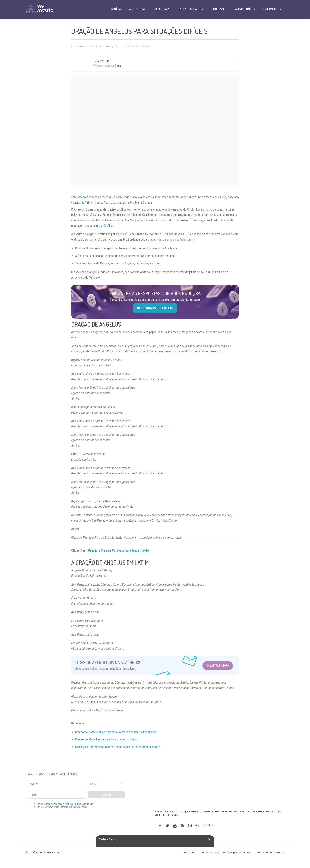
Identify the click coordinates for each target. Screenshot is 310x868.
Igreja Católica (104, 226)
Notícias (117, 9)
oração (82, 197)
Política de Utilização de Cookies (269, 853)
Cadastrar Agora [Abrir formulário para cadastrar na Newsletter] (218, 665)
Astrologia (137, 9)
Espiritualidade (189, 9)
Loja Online (270, 9)
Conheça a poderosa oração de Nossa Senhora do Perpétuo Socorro (118, 747)
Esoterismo (218, 9)
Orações (113, 47)
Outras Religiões (137, 47)
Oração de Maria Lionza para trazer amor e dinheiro (107, 739)
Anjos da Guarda (89, 47)
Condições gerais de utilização (237, 853)
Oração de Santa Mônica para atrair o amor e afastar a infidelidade (116, 732)
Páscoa (105, 263)
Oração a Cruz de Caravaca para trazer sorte (118, 550)
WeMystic (103, 61)
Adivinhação (244, 9)
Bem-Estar (162, 9)
